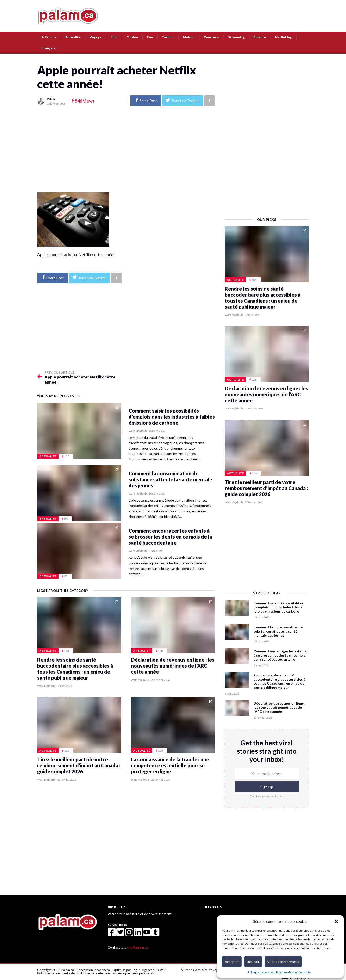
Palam (51, 99)
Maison (189, 37)
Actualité (73, 37)
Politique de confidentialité (293, 972)
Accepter (232, 962)
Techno (168, 37)
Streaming (236, 37)
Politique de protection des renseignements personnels (116, 973)
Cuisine (132, 37)
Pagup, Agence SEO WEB (149, 970)
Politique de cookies (261, 972)
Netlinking (283, 37)
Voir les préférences (283, 962)
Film (114, 37)
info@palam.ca (137, 947)
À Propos (49, 37)
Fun (150, 37)
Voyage (96, 37)
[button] (336, 921)
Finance (260, 37)
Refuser (253, 962)
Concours (211, 37)
